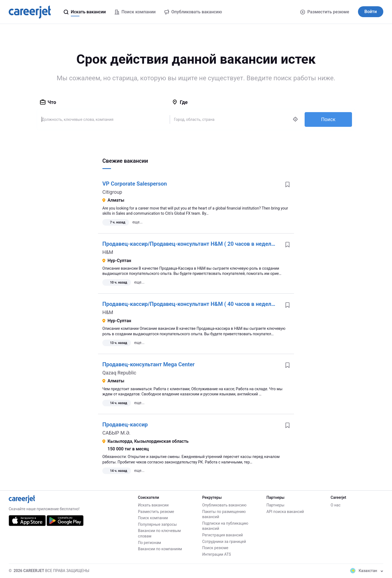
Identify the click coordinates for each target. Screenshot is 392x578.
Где (180, 102)
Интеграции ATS (217, 554)
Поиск (328, 119)
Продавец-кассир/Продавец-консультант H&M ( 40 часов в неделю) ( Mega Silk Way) (211, 304)
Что (48, 102)
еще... (137, 222)
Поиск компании (153, 518)
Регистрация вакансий (223, 535)
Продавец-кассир (125, 425)
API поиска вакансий (285, 512)
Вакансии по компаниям (160, 549)
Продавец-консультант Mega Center (148, 364)
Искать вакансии (153, 505)
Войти (371, 12)
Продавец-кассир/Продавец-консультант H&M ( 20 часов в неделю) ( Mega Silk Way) (211, 244)
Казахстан (367, 571)
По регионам (150, 543)
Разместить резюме (325, 12)
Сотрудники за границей (224, 542)
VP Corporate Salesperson (135, 184)
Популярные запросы (157, 524)
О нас (336, 505)
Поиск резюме (215, 548)
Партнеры (275, 505)
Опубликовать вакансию (224, 505)
